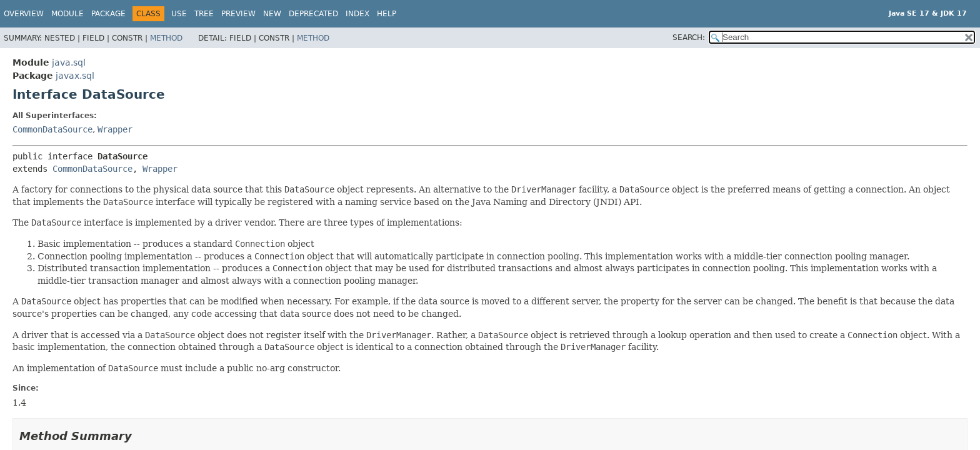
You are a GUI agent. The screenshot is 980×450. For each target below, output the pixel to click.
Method (166, 38)
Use (179, 14)
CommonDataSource (52, 129)
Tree (204, 14)
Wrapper (115, 129)
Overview (24, 14)
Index (357, 14)
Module (67, 14)
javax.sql (75, 76)
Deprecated (313, 14)
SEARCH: (689, 37)
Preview (238, 14)
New (272, 14)
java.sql (69, 62)
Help (387, 14)
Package (108, 14)
